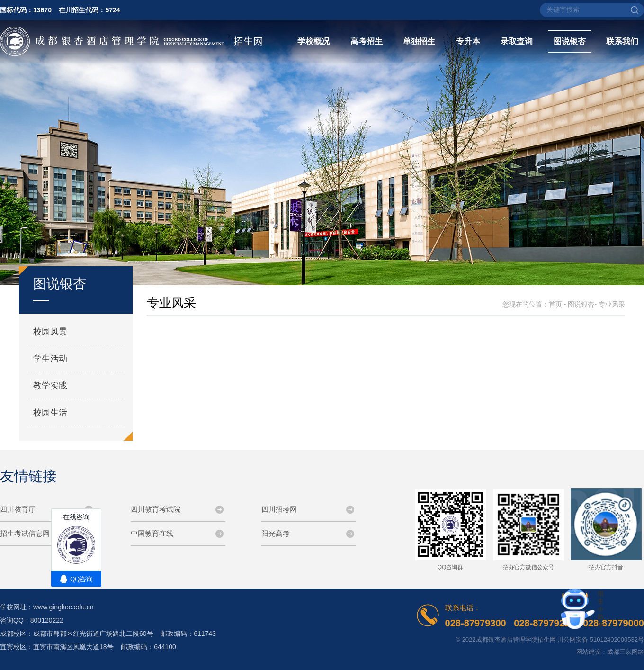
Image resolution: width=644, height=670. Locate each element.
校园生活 (50, 413)
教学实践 (50, 386)
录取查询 (517, 41)
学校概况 (313, 41)
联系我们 (622, 41)
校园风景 (50, 332)
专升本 (468, 41)
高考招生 (367, 41)
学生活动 (50, 359)
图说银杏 (570, 41)
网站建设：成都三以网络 (610, 652)
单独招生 (419, 41)
